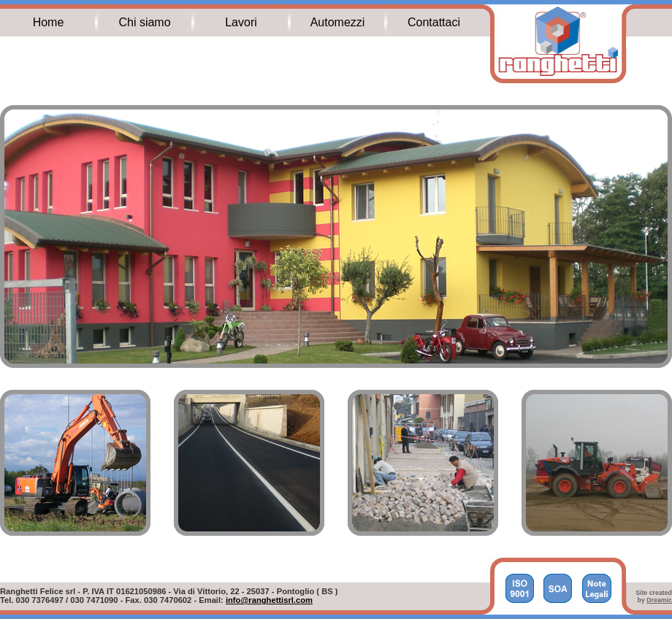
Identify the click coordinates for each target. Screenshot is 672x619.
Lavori (241, 22)
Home (49, 22)
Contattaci (434, 22)
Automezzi (338, 22)
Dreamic (659, 600)
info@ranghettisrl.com (269, 600)
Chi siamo (144, 22)
